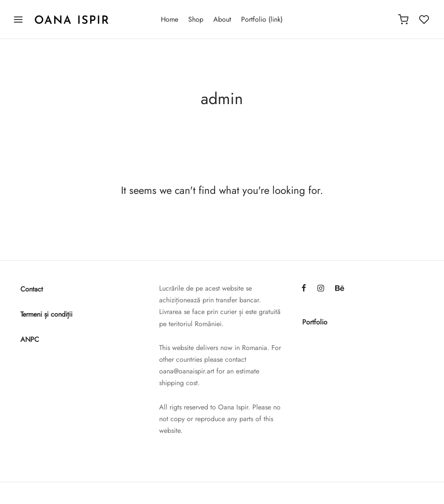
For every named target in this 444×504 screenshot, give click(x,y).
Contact (32, 289)
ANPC (30, 339)
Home (170, 19)
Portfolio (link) (262, 19)
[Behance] (340, 289)
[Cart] (403, 20)
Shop (196, 19)
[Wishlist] (425, 20)
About (222, 19)
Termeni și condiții (46, 314)
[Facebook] (304, 289)
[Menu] (18, 20)
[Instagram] (321, 289)
